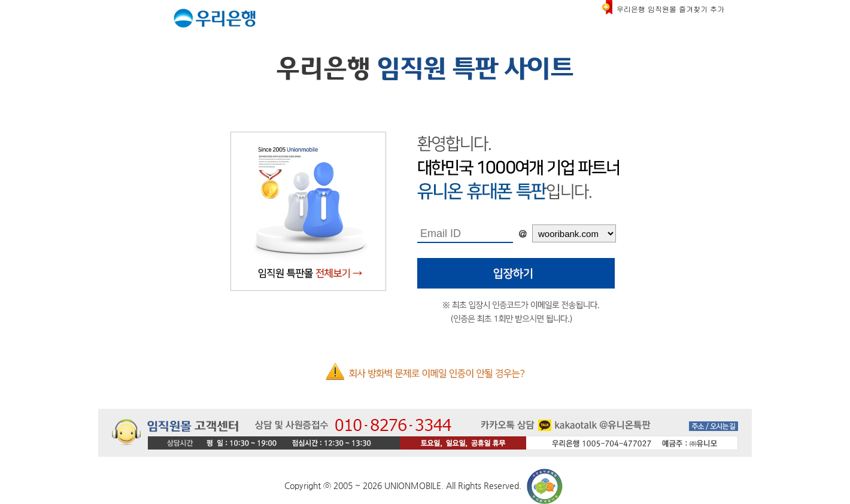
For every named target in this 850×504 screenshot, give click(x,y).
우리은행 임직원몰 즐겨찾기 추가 (670, 9)
